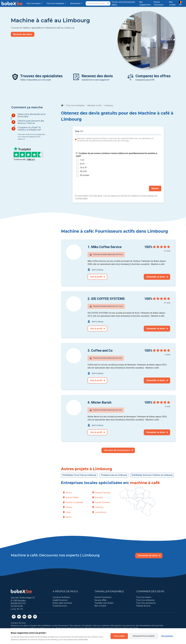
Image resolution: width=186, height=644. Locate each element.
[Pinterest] (30, 616)
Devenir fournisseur (103, 597)
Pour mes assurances (146, 603)
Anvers (67, 492)
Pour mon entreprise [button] (56, 3)
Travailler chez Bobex (104, 603)
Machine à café (94, 105)
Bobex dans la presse (62, 603)
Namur (67, 517)
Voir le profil (98, 277)
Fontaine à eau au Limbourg (114, 475)
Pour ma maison (144, 597)
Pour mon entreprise (75, 105)
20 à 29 (83, 171)
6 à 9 (82, 164)
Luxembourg (99, 512)
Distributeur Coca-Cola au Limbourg (79, 475)
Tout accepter (119, 636)
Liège (67, 512)
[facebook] (14, 616)
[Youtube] (24, 616)
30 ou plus (85, 175)
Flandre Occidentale (73, 502)
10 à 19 (83, 168)
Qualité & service (60, 600)
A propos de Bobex (61, 597)
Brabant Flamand (101, 492)
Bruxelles (98, 497)
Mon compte (100, 606)
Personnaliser (167, 636)
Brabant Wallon (71, 497)
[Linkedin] (35, 616)
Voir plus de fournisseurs (119, 450)
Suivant (155, 188)
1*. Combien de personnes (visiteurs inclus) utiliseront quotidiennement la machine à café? (116, 155)
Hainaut (68, 507)
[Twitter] (19, 616)
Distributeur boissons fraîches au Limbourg (152, 475)
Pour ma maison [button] (34, 3)
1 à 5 (82, 160)
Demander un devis (157, 277)
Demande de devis (149, 555)
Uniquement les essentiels (144, 636)
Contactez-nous (60, 606)
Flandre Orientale (101, 502)
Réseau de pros (143, 606)
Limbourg (98, 507)
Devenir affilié (100, 600)
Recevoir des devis (23, 34)
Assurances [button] (76, 3)
